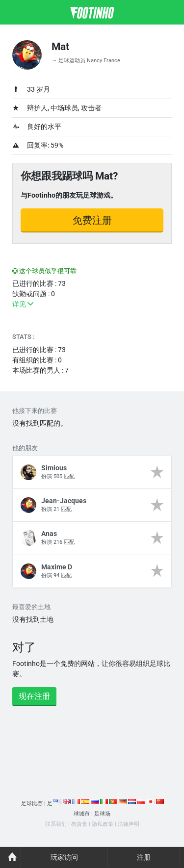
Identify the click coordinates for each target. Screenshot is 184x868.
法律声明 (129, 824)
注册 (144, 857)
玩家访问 (64, 857)
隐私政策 (103, 824)
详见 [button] (23, 304)
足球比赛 (32, 804)
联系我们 (56, 824)
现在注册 (34, 696)
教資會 (79, 824)
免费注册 (92, 220)
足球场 (102, 814)
